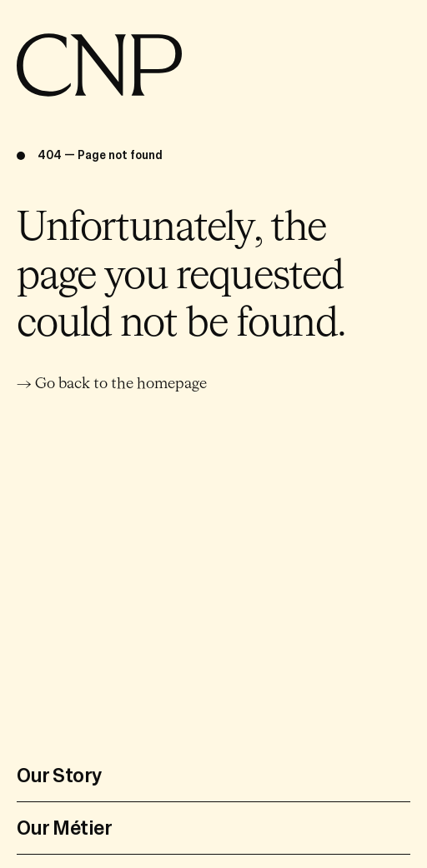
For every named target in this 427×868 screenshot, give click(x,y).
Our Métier (64, 828)
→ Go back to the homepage (112, 384)
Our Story (60, 775)
